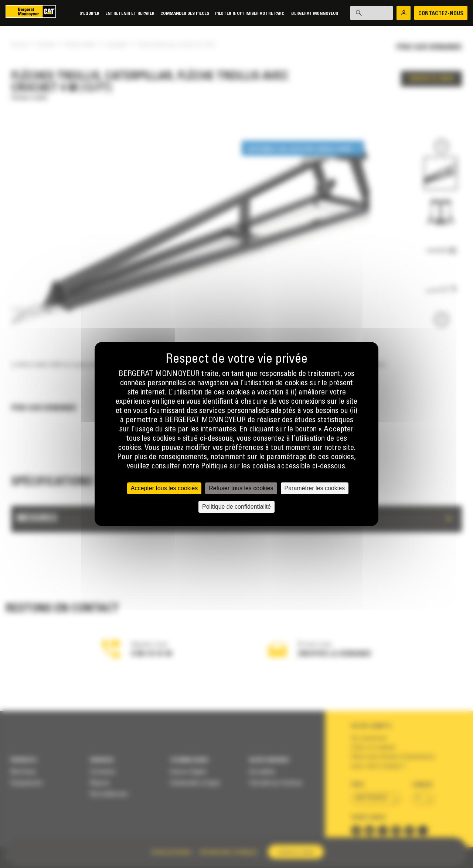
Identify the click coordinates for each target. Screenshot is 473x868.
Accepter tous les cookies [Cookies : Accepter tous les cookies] (164, 488)
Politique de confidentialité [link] (236, 507)
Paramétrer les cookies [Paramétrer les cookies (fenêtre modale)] (315, 488)
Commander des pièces (179, 13)
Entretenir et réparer (124, 13)
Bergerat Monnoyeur (309, 13)
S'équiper (84, 13)
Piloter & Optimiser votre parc (244, 13)
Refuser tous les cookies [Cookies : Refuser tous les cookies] (241, 488)
